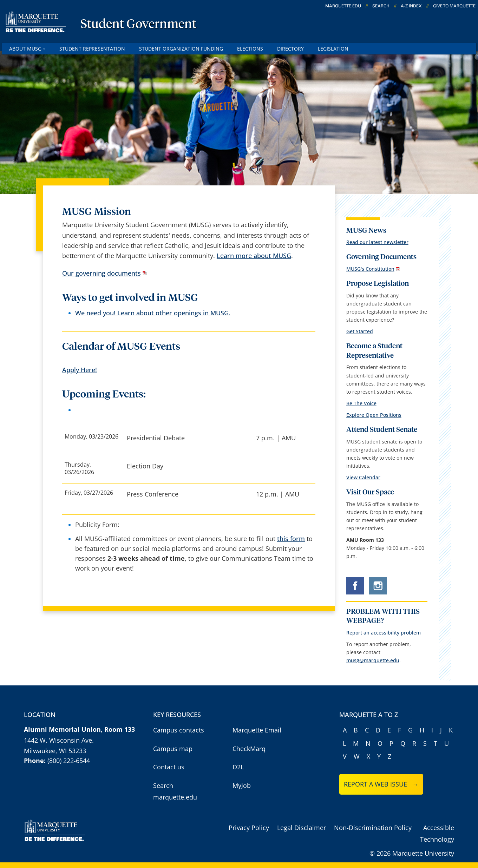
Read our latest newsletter (377, 242)
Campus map (173, 749)
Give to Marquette (454, 6)
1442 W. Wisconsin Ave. (59, 740)
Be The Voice (361, 403)
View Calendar (363, 477)
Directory (290, 49)
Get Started (360, 331)
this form (291, 539)
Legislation (333, 49)
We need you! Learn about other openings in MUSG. (153, 313)
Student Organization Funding (181, 49)
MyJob (242, 785)
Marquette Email (257, 730)
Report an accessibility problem (384, 633)
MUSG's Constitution (370, 269)
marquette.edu (343, 6)
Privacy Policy (249, 828)
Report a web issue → (381, 784)
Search (381, 6)
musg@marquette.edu (373, 660)
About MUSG (27, 49)
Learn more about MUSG (254, 256)
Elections (250, 49)
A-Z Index (411, 6)
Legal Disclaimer (302, 828)
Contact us (169, 767)
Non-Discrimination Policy (373, 828)
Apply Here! (80, 370)
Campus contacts (179, 730)
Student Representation (92, 49)
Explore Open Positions (374, 415)
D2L (238, 767)
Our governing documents (102, 273)
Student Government (138, 25)
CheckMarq (249, 749)
